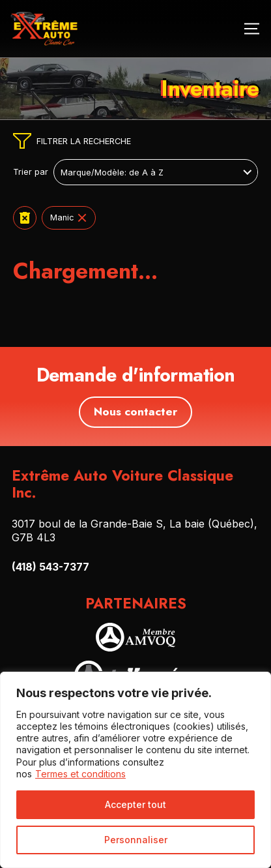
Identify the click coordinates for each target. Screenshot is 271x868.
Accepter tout (135, 804)
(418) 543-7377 (50, 567)
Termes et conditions (80, 774)
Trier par (31, 172)
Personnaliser (136, 840)
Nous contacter (135, 412)
